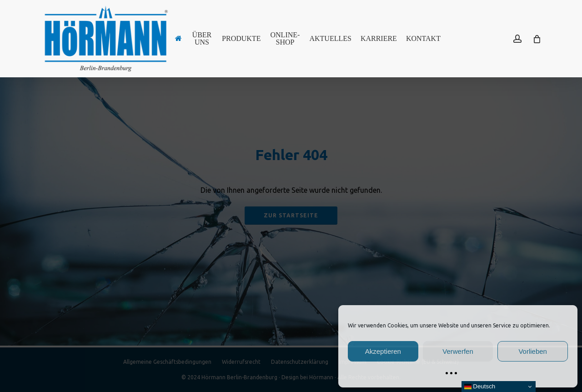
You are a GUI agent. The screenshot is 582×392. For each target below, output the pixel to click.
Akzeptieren (383, 351)
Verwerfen (458, 351)
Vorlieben (533, 351)
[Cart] (536, 39)
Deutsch (480, 387)
